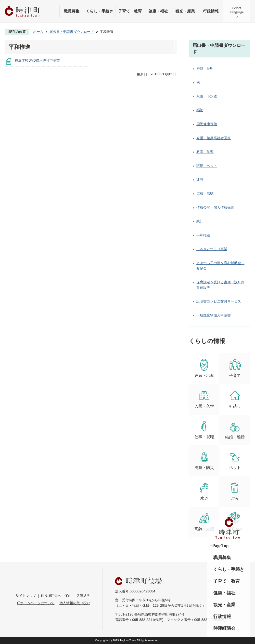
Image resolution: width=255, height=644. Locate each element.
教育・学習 (205, 152)
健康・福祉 (158, 11)
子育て (235, 368)
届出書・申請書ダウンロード (72, 32)
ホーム (38, 32)
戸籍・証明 (205, 69)
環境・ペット (207, 166)
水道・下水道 (207, 96)
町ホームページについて (36, 603)
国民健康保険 (207, 124)
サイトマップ (26, 596)
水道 (204, 491)
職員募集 (72, 11)
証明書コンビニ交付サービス (219, 301)
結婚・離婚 (235, 430)
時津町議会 (224, 628)
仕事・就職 (204, 430)
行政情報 (211, 11)
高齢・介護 (204, 522)
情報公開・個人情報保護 (215, 207)
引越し (235, 399)
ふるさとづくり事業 (212, 249)
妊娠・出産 (204, 368)
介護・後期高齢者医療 (214, 138)
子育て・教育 (130, 11)
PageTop (220, 546)
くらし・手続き (100, 11)
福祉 (200, 110)
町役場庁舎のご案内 (56, 596)
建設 (200, 179)
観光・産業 (185, 11)
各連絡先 (83, 596)
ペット (235, 460)
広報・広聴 (205, 193)
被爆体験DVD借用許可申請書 (37, 60)
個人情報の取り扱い (75, 603)
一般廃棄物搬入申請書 (214, 315)
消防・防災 (204, 460)
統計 (200, 221)
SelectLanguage (237, 10)
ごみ (235, 491)
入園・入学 (204, 399)
